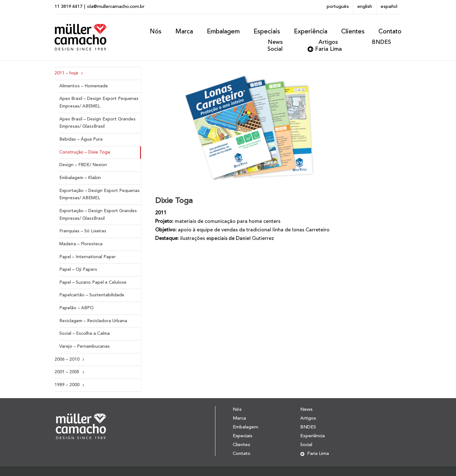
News (275, 42)
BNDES (381, 42)
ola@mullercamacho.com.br (116, 7)
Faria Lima (328, 49)
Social (275, 49)
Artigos (328, 42)
